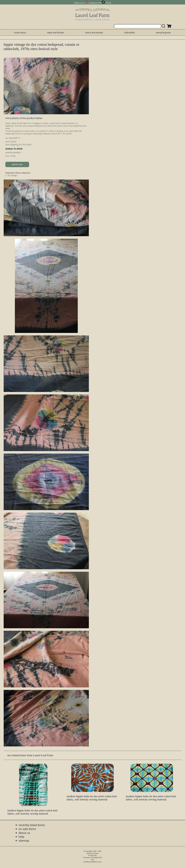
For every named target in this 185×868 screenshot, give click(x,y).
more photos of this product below (24, 118)
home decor (20, 33)
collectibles (129, 33)
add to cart (17, 164)
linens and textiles (94, 33)
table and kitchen (56, 33)
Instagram (93, 3)
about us (24, 833)
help (21, 837)
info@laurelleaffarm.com (92, 862)
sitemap (24, 840)
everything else (163, 33)
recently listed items (32, 825)
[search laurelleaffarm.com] (164, 26)
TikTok (108, 3)
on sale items (27, 829)
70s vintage (12, 175)
